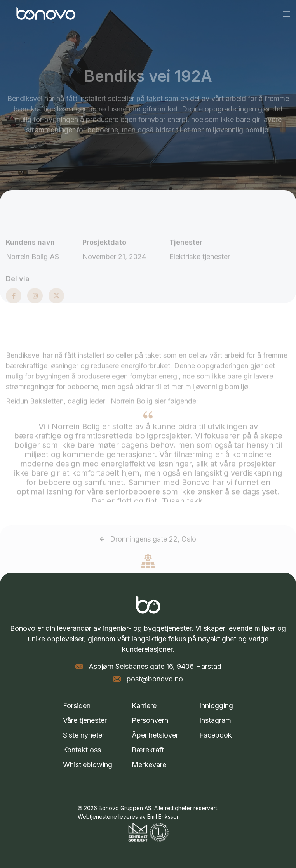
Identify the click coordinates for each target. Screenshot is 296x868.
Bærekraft (148, 750)
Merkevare (149, 765)
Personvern (150, 720)
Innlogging (216, 706)
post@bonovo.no (155, 679)
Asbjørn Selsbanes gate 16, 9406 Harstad (155, 666)
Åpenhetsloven (156, 735)
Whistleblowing (88, 765)
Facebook (216, 735)
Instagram (215, 720)
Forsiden (77, 706)
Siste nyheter (84, 735)
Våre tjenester (85, 720)
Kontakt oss (82, 750)
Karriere (144, 706)
